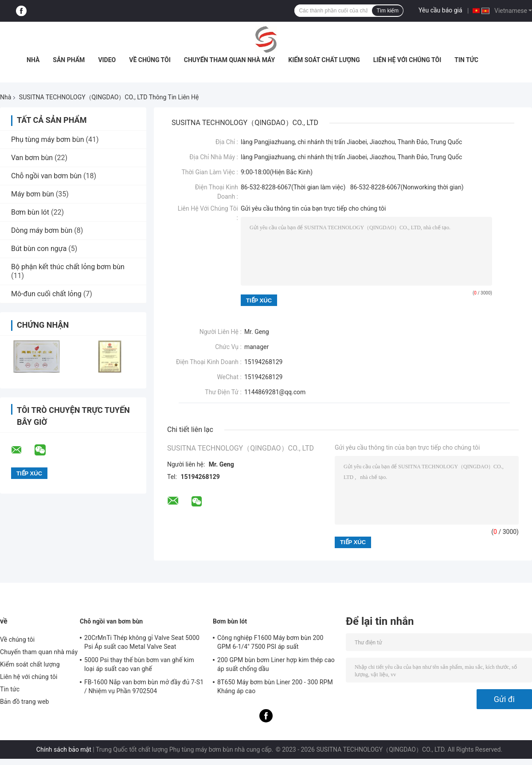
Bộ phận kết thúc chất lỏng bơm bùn (68, 267)
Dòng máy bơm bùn (42, 230)
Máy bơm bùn (33, 194)
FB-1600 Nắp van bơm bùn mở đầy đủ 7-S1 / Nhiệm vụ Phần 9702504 (144, 687)
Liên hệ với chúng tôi (407, 60)
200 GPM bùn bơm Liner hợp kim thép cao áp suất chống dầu (276, 664)
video (107, 60)
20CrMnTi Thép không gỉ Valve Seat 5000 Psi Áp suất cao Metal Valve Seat (142, 642)
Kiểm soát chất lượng (324, 60)
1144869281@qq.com (275, 392)
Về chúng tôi (150, 60)
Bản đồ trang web (25, 702)
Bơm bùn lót (30, 212)
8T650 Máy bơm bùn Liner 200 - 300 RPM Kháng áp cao (275, 687)
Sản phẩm (69, 60)
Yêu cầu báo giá (440, 10)
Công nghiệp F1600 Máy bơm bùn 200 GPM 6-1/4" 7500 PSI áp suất (270, 642)
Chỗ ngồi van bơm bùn (46, 176)
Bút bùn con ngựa (39, 249)
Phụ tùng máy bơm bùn (47, 139)
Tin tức (466, 60)
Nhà (33, 60)
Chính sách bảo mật (64, 749)
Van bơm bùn (32, 158)
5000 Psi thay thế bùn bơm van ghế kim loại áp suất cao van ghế (139, 664)
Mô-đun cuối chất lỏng (46, 294)
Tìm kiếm (387, 11)
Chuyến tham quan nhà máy (229, 60)
